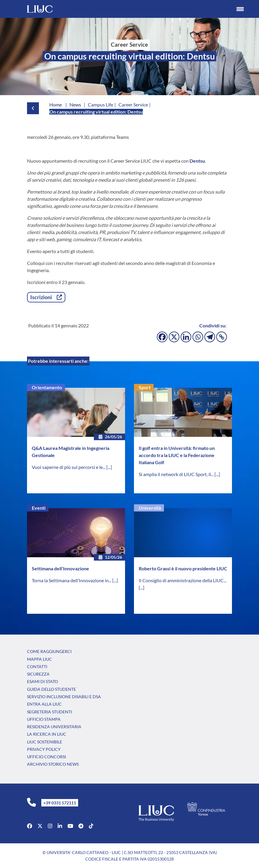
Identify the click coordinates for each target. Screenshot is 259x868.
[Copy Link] (222, 337)
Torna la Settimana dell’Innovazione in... (72, 580)
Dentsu (197, 161)
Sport (145, 387)
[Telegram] (210, 337)
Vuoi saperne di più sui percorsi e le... (69, 467)
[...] (109, 467)
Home (56, 105)
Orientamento (47, 387)
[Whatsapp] (198, 337)
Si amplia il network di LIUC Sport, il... (177, 474)
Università (150, 508)
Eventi (39, 508)
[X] (174, 337)
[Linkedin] (186, 337)
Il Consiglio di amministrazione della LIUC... (183, 580)
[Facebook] (162, 337)
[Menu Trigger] (240, 9)
